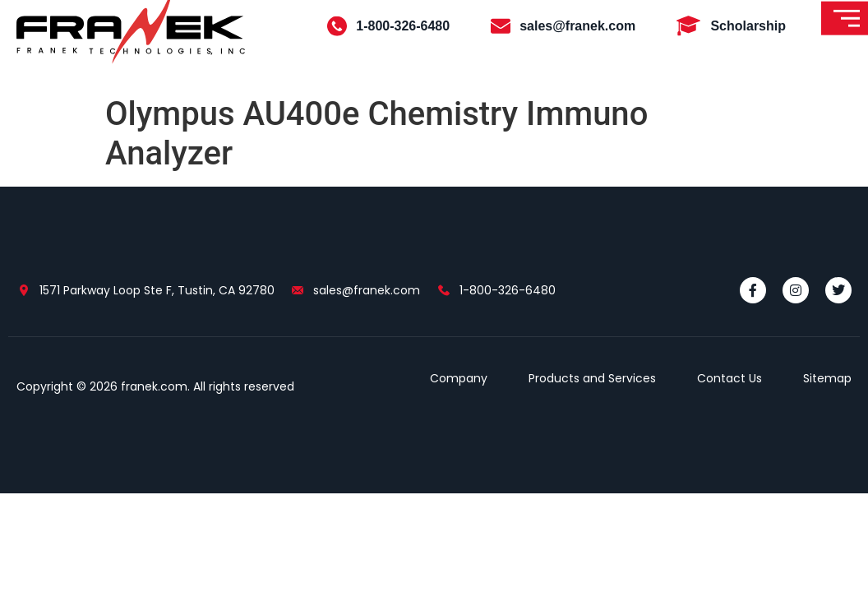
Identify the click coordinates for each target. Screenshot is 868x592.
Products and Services (592, 378)
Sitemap (827, 378)
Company (459, 378)
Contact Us (729, 378)
